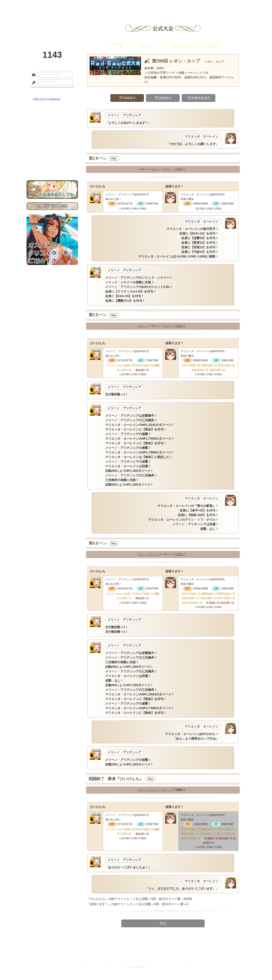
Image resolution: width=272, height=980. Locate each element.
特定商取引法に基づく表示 (125, 960)
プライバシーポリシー (97, 960)
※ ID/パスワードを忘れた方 (47, 99)
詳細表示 (165, 98)
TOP (42, 5)
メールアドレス (33, 75)
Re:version (193, 960)
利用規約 (78, 960)
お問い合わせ (52, 167)
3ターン (168, 169)
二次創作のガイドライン (155, 960)
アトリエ (136, 5)
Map (114, 159)
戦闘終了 (180, 169)
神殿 (74, 5)
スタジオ (167, 5)
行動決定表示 (201, 98)
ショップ (198, 5)
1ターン (145, 169)
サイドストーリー (52, 127)
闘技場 (230, 5)
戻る (163, 923)
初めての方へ (52, 159)
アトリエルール (52, 147)
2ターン (156, 169)
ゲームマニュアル (52, 135)
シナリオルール (52, 141)
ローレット (105, 5)
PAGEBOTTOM (261, 968)
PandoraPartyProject (52, 24)
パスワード (33, 83)
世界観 (52, 119)
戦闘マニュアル (52, 152)
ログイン (42, 92)
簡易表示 (129, 98)
